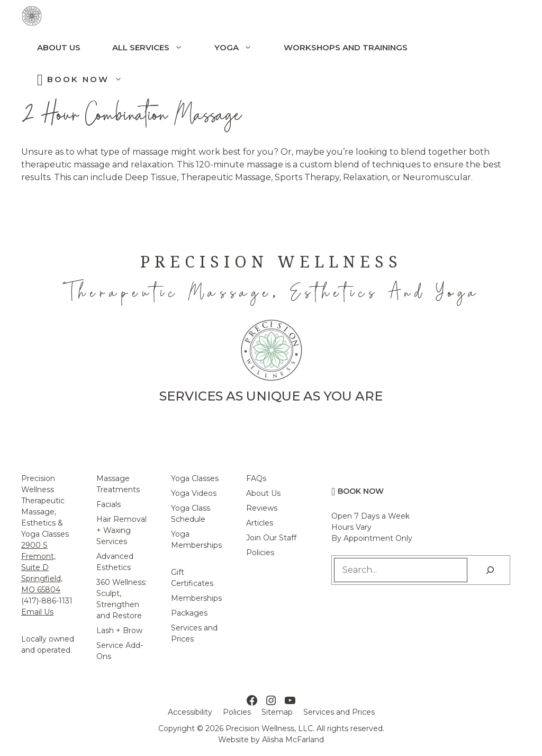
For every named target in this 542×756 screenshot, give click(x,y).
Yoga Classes (195, 478)
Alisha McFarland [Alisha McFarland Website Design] (293, 740)
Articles (260, 523)
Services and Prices (339, 712)
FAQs (256, 478)
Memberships (196, 598)
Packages (189, 613)
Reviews (262, 508)
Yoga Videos (194, 493)
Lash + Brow (119, 630)
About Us (59, 47)
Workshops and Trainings (346, 47)
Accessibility (190, 712)
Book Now (93, 79)
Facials (109, 504)
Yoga (241, 48)
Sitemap (277, 712)
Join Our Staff (271, 538)
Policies (260, 553)
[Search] (490, 570)
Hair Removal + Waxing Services (121, 530)
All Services (155, 48)
